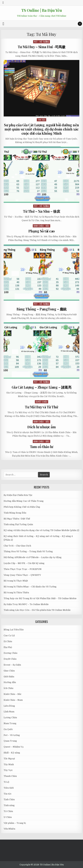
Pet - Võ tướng (41, 42)
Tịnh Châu (9, 799)
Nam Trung (10, 723)
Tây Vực (8, 770)
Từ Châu (8, 811)
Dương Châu (10, 653)
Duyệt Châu (41, 402)
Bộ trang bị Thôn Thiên (16, 593)
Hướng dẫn (10, 682)
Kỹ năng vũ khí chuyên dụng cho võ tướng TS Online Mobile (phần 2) (41, 530)
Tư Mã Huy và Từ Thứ (41, 407)
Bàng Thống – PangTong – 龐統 (42, 309)
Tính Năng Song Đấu (15, 513)
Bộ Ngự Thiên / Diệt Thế (17, 519)
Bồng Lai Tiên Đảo (14, 630)
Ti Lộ (6, 782)
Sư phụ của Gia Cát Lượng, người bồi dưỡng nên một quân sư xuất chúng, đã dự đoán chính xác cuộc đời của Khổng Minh (41, 129)
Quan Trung (10, 741)
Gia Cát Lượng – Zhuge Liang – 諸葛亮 (42, 387)
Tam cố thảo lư (42, 447)
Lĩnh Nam (9, 712)
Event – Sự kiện (12, 665)
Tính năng (9, 805)
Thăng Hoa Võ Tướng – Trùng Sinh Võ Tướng (28, 551)
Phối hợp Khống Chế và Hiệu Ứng (22, 507)
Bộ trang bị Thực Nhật (16, 581)
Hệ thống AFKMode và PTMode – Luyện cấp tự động (33, 557)
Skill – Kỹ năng (12, 753)
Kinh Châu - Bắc (42, 226)
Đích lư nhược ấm (41, 427)
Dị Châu (8, 641)
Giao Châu (9, 671)
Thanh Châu (10, 776)
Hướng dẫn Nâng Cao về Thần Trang (24, 501)
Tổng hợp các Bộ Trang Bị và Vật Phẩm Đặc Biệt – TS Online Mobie (40, 598)
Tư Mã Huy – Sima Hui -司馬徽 (42, 47)
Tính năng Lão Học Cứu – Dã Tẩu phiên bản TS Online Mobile (37, 610)
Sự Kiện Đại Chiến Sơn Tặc (18, 495)
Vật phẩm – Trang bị (15, 823)
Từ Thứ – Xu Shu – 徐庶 (41, 211)
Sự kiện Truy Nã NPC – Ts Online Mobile (26, 604)
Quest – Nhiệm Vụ (14, 747)
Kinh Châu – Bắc (13, 694)
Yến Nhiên (9, 829)
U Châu (8, 817)
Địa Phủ (8, 647)
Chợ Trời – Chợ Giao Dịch (17, 546)
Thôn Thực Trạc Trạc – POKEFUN (23, 569)
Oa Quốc (8, 729)
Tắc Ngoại (9, 759)
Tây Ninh (9, 764)
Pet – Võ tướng (12, 735)
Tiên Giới (9, 788)
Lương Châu (10, 717)
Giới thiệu (9, 677)
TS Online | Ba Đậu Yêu (42, 10)
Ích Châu (8, 688)
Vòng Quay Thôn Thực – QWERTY (22, 575)
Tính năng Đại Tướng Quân (18, 524)
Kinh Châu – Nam (13, 700)
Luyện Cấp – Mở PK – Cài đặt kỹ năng (24, 563)
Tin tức (42, 120)
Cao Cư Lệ (9, 635)
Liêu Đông (9, 706)
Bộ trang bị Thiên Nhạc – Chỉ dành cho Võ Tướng (30, 587)
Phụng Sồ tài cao (42, 231)
